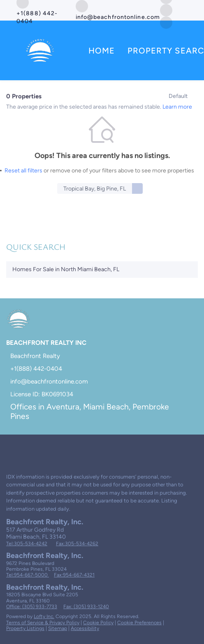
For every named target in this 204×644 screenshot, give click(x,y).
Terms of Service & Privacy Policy (43, 623)
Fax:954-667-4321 (74, 575)
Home (102, 51)
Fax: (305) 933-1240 (86, 607)
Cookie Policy (98, 623)
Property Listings (25, 628)
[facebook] (10, 449)
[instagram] (43, 449)
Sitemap (58, 628)
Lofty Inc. (44, 616)
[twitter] (166, 10)
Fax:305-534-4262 (77, 544)
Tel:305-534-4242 (27, 544)
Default (178, 96)
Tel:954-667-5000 (28, 575)
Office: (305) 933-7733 (32, 607)
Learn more (177, 107)
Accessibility (85, 628)
